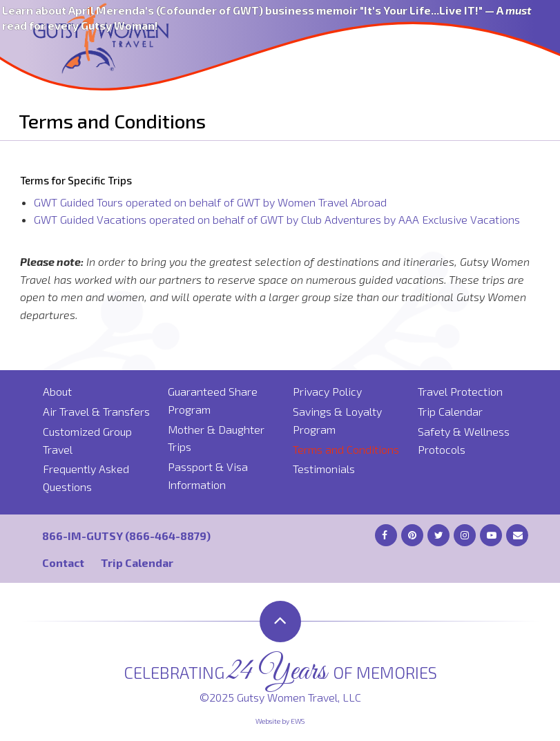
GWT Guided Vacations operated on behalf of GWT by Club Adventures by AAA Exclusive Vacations (277, 219)
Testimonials (324, 469)
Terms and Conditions (346, 449)
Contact (63, 562)
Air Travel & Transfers (96, 411)
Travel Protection (460, 391)
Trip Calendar (450, 411)
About (57, 391)
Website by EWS (280, 721)
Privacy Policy (327, 391)
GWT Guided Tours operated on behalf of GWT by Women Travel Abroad (210, 202)
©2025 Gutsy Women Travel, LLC (280, 697)
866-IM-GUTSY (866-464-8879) (126, 536)
